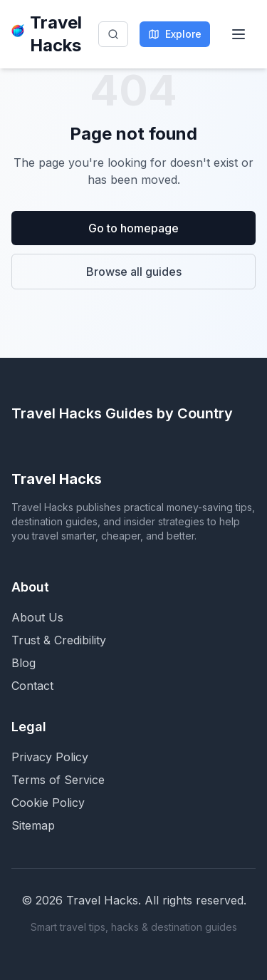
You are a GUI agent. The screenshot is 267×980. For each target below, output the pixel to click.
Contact (32, 686)
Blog (23, 663)
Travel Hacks (47, 34)
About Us (37, 617)
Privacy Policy (50, 757)
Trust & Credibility (59, 640)
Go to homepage (133, 228)
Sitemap (33, 825)
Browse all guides (134, 272)
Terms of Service (58, 780)
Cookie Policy (48, 803)
